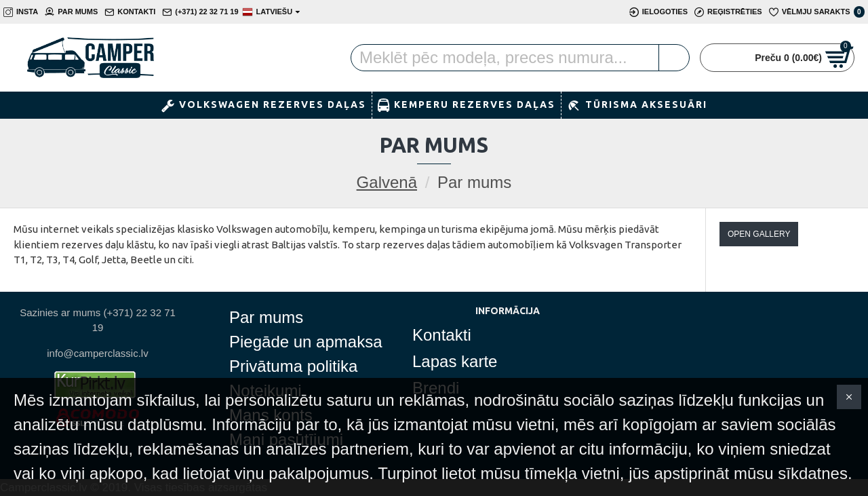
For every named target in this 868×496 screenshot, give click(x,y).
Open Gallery (759, 234)
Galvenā (387, 182)
